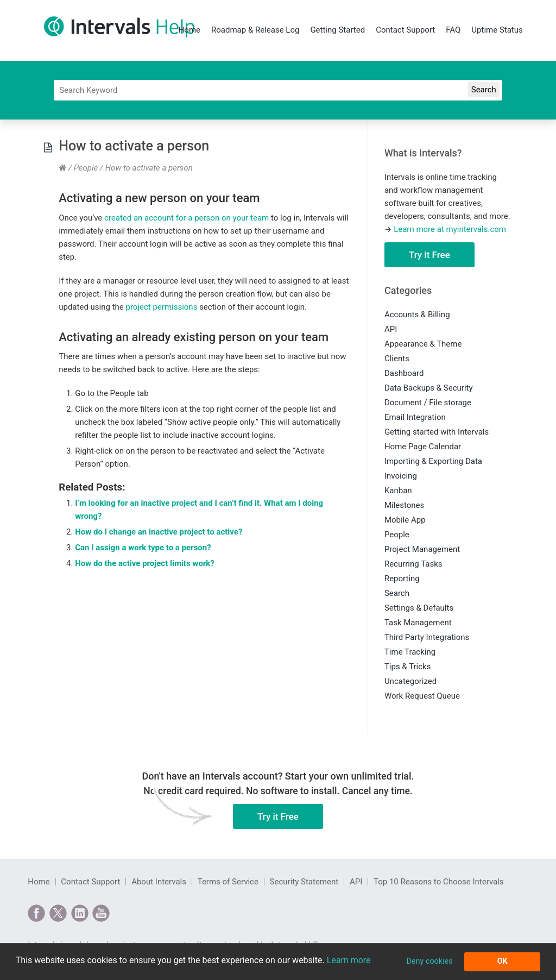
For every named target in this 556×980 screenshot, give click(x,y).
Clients (397, 359)
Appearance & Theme (423, 344)
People (86, 168)
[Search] (278, 90)
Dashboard (404, 373)
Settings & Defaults (419, 608)
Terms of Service (228, 882)
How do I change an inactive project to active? (159, 532)
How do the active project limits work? (145, 563)
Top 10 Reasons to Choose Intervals (439, 882)
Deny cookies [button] (429, 961)
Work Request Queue (422, 696)
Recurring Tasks (413, 564)
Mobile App (405, 520)
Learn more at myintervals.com (450, 229)
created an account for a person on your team (187, 218)
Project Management (422, 549)
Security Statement (304, 882)
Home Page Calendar (423, 447)
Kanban (398, 491)
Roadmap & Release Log (255, 30)
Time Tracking (410, 652)
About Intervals (159, 882)
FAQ (453, 30)
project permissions (161, 307)
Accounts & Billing (417, 315)
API (391, 329)
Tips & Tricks (408, 667)
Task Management (418, 623)
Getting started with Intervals (437, 432)
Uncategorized (410, 681)
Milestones (404, 505)
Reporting (402, 579)
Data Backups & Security (429, 388)
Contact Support (405, 30)
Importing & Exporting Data (433, 461)
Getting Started (337, 30)
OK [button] (503, 961)
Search (397, 593)
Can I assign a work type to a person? (143, 548)
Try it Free (429, 255)
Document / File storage (428, 403)
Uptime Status (497, 30)
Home (189, 30)
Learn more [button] (349, 960)
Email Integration (415, 417)
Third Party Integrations (427, 637)
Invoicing (401, 476)
